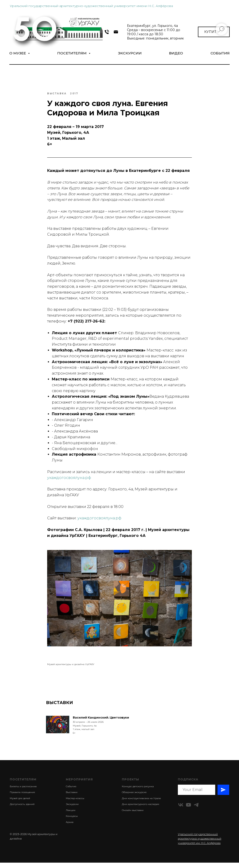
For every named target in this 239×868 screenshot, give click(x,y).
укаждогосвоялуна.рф (69, 480)
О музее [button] (18, 53)
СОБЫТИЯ (220, 53)
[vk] (181, 810)
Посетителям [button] (72, 53)
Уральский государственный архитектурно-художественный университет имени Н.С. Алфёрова (91, 6)
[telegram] (196, 810)
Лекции (71, 815)
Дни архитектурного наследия (141, 810)
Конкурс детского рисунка (138, 792)
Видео (176, 53)
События (71, 792)
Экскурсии (130, 53)
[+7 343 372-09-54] (107, 32)
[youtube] (188, 810)
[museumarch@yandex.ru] (116, 32)
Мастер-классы (75, 803)
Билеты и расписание (23, 792)
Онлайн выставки (133, 815)
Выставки (72, 798)
